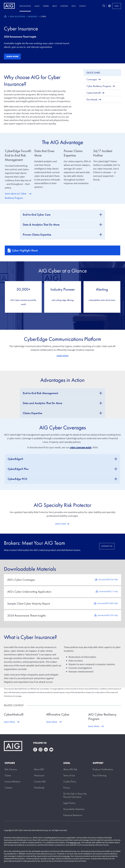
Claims (37, 6)
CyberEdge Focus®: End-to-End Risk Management (18, 155)
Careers (46, 6)
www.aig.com (75, 842)
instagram (41, 750)
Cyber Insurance (21, 29)
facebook (35, 750)
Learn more (12, 56)
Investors (64, 6)
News (74, 6)
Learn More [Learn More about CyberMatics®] (9, 722)
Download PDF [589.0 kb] (108, 603)
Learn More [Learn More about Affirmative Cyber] (52, 722)
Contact (82, 6)
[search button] (104, 6)
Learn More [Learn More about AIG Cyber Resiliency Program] (94, 726)
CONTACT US (107, 546)
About (55, 6)
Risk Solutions (25, 6)
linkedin (46, 750)
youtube (51, 750)
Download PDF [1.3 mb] (109, 591)
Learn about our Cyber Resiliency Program (16, 196)
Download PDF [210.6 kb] (108, 615)
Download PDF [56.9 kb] (108, 579)
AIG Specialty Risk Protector (62, 505)
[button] (75, 795)
